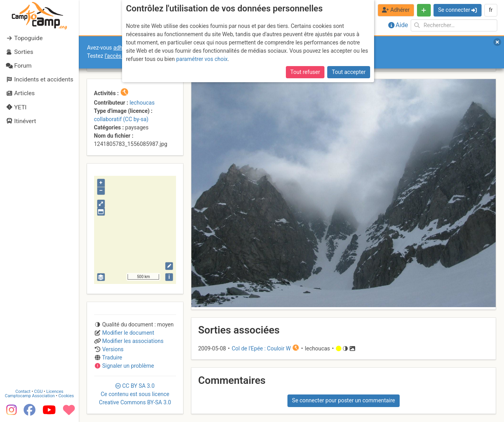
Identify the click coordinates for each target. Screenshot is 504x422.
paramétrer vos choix (202, 59)
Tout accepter (349, 72)
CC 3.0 (135, 394)
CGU (39, 392)
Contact (23, 392)
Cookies (66, 396)
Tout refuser (305, 72)
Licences (55, 392)
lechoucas (142, 103)
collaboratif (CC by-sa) (121, 119)
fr (491, 10)
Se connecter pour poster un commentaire (344, 400)
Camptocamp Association (30, 396)
